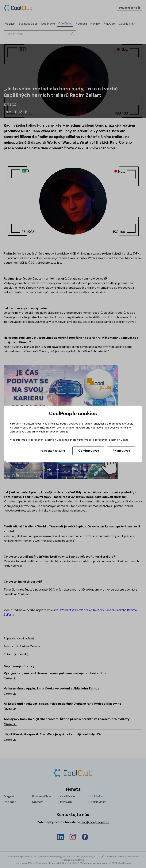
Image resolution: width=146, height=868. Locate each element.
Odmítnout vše (89, 451)
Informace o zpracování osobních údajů (104, 440)
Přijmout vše (121, 451)
